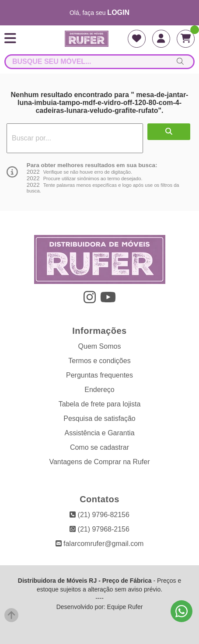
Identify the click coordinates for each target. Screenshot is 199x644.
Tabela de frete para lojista (100, 404)
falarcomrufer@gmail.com (100, 544)
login (118, 12)
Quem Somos (100, 346)
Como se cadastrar (99, 447)
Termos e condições (99, 361)
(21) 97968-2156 (99, 529)
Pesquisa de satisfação (99, 418)
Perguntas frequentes (99, 375)
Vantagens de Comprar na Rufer (99, 462)
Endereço (99, 390)
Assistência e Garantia (99, 433)
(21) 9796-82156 (99, 515)
